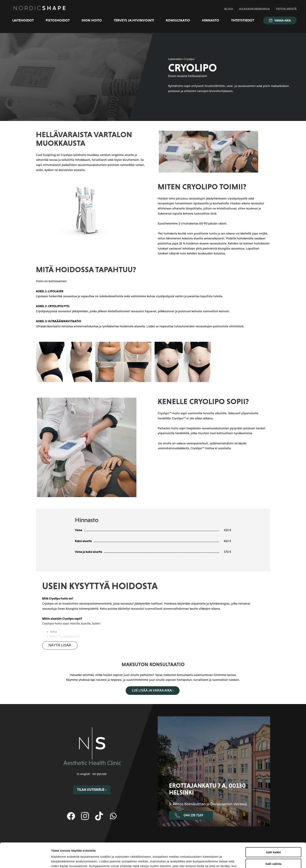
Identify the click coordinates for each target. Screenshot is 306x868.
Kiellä (273, 852)
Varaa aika (280, 21)
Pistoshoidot (58, 20)
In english (84, 774)
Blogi (229, 9)
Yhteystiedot (243, 20)
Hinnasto (211, 20)
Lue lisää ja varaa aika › (153, 690)
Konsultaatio (178, 20)
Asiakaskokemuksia (254, 9)
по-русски (99, 774)
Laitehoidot (23, 20)
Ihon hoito (92, 20)
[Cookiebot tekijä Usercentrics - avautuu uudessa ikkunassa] (25, 860)
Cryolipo (189, 59)
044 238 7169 (189, 815)
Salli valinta (274, 841)
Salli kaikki (274, 829)
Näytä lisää (60, 645)
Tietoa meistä (286, 9)
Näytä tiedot (209, 860)
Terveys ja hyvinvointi (134, 20)
